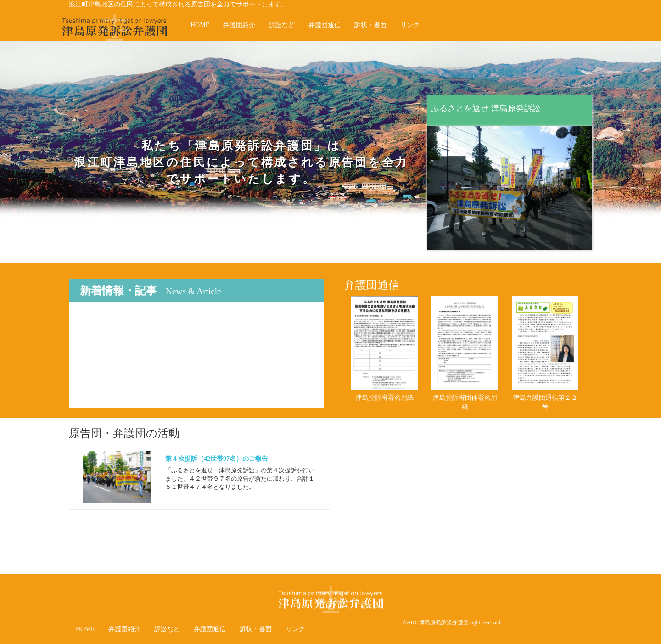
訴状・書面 (370, 25)
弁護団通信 (325, 25)
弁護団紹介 (239, 25)
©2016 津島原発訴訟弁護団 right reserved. (452, 622)
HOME (200, 25)
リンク (410, 25)
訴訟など (282, 25)
